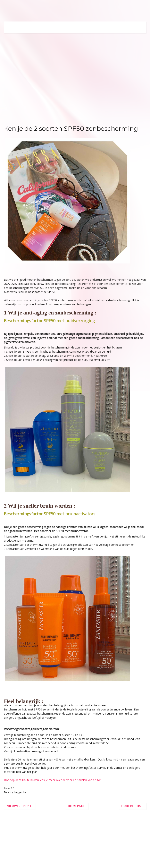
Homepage (77, 806)
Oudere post (132, 806)
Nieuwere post (19, 806)
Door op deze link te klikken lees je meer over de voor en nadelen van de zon (53, 780)
